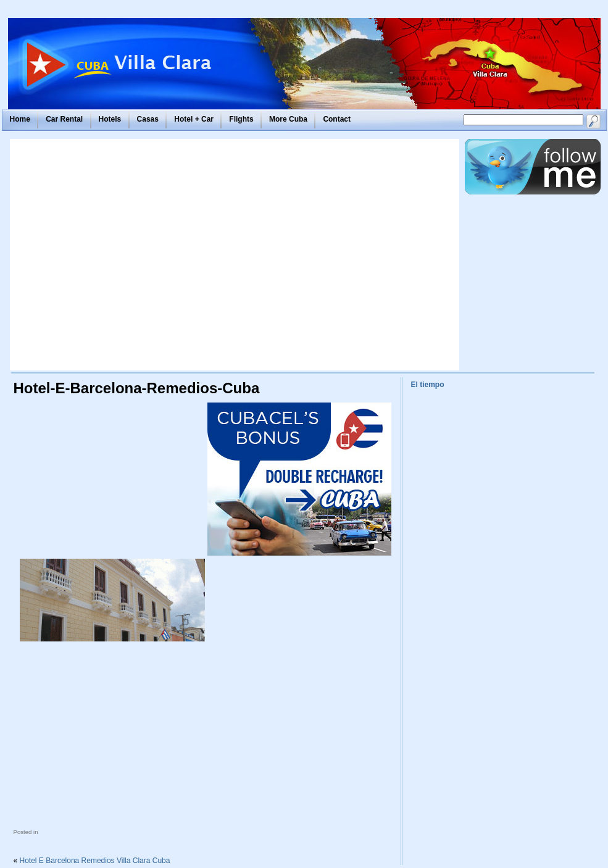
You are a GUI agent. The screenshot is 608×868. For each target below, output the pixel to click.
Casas (148, 119)
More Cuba (288, 119)
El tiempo (428, 385)
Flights (241, 119)
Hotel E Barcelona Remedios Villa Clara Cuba (95, 861)
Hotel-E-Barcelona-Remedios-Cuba (137, 388)
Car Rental (64, 119)
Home (20, 119)
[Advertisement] (118, 255)
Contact (337, 119)
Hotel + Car (194, 119)
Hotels (110, 119)
